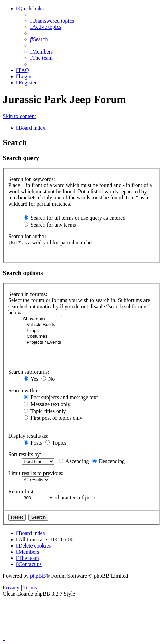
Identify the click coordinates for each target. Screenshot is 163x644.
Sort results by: (25, 454)
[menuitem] (52, 21)
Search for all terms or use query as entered (74, 218)
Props (42, 331)
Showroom (42, 319)
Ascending (74, 461)
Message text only (47, 404)
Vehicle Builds (42, 325)
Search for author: (28, 236)
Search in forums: (28, 294)
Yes (31, 379)
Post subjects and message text (61, 397)
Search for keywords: (32, 179)
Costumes (42, 337)
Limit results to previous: (36, 473)
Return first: (22, 491)
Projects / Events (42, 342)
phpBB (38, 576)
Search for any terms (50, 225)
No (48, 379)
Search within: (24, 390)
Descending (109, 461)
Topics (56, 443)
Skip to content (19, 116)
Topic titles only (45, 411)
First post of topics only (53, 418)
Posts (33, 443)
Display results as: (28, 436)
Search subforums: (29, 372)
